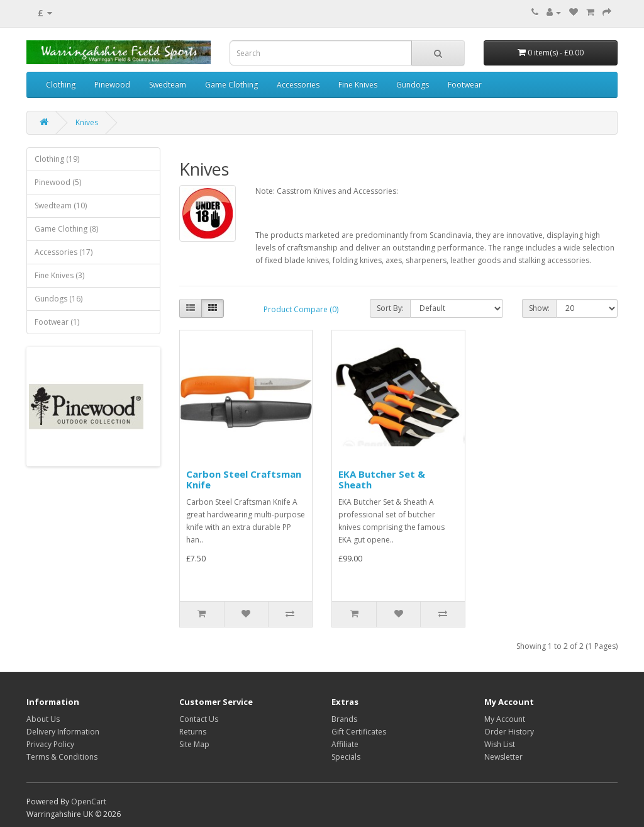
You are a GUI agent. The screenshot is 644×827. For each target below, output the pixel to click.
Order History (509, 732)
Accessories (298, 85)
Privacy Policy (50, 744)
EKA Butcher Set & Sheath (382, 479)
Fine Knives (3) (59, 275)
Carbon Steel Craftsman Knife (244, 479)
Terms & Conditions (62, 757)
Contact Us (199, 719)
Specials (346, 757)
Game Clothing (231, 85)
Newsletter (503, 757)
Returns (193, 732)
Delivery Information (63, 732)
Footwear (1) (57, 322)
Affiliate (345, 744)
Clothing (61, 85)
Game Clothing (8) (66, 229)
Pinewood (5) (58, 182)
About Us (43, 719)
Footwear (465, 85)
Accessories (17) (64, 252)
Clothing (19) (57, 159)
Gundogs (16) (58, 299)
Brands (344, 719)
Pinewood (112, 85)
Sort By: (390, 308)
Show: (539, 308)
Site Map (194, 744)
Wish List (500, 744)
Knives (87, 122)
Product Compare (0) (301, 309)
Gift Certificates (359, 732)
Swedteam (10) (61, 205)
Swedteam (168, 85)
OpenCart (89, 802)
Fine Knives (358, 85)
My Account (505, 719)
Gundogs (413, 85)
